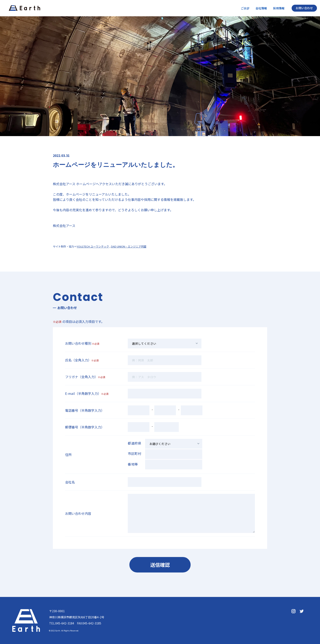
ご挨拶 (245, 8)
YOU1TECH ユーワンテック (93, 246)
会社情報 (261, 8)
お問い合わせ (304, 8)
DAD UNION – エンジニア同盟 (129, 246)
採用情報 (279, 8)
